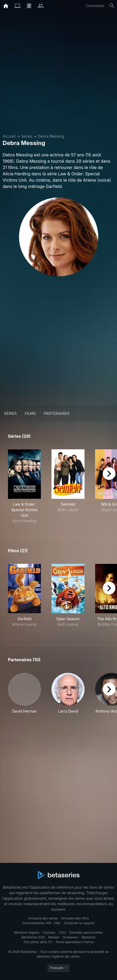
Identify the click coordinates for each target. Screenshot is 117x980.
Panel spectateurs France (75, 942)
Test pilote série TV (38, 942)
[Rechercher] (112, 6)
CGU (62, 932)
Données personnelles (86, 932)
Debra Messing (51, 136)
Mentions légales (27, 932)
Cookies (49, 932)
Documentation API (37, 923)
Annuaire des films (75, 918)
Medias (54, 937)
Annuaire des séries (43, 918)
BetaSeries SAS (33, 937)
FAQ (57, 923)
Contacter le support (79, 923)
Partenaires (57, 413)
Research (89, 937)
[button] (24, 696)
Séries (27, 136)
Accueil (9, 136)
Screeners (71, 937)
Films (30, 413)
